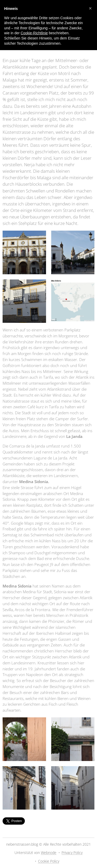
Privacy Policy (72, 853)
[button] (90, 8)
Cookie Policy (49, 861)
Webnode (49, 853)
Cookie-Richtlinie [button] (34, 33)
